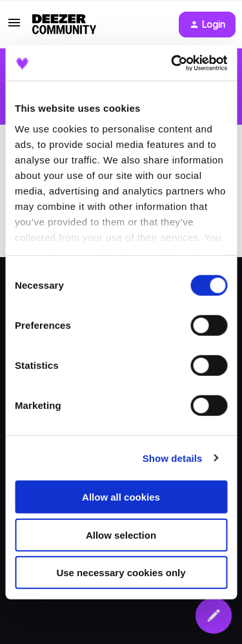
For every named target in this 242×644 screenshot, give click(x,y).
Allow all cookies (121, 497)
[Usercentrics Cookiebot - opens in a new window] (172, 63)
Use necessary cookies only (121, 573)
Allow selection (121, 535)
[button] (14, 27)
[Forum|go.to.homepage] (64, 25)
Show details (173, 458)
